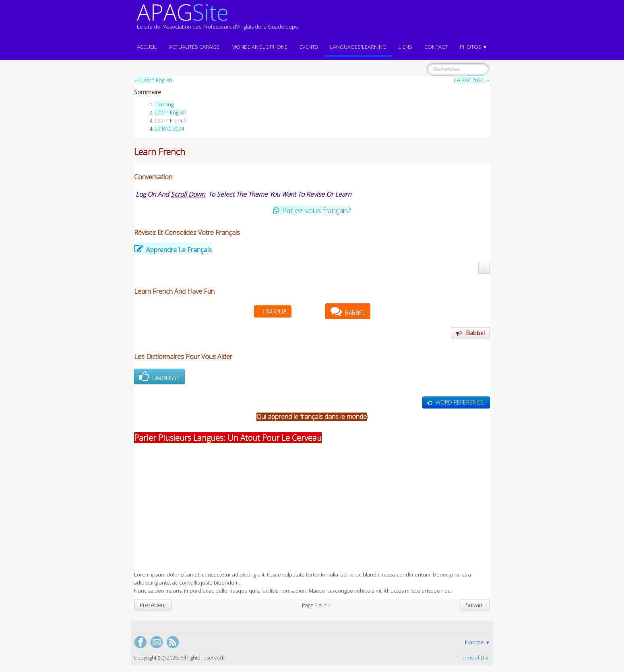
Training (164, 104)
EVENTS (309, 47)
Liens (405, 47)
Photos (473, 47)
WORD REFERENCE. (456, 402)
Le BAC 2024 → (472, 80)
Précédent (153, 605)
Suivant (475, 605)
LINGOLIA (274, 311)
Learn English (170, 112)
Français (477, 642)
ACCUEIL (147, 47)
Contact (436, 47)
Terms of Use (474, 657)
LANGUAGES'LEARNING (358, 47)
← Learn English (153, 80)
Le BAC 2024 (169, 129)
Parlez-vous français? (312, 210)
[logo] (218, 19)
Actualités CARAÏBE (194, 47)
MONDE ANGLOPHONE (259, 47)
